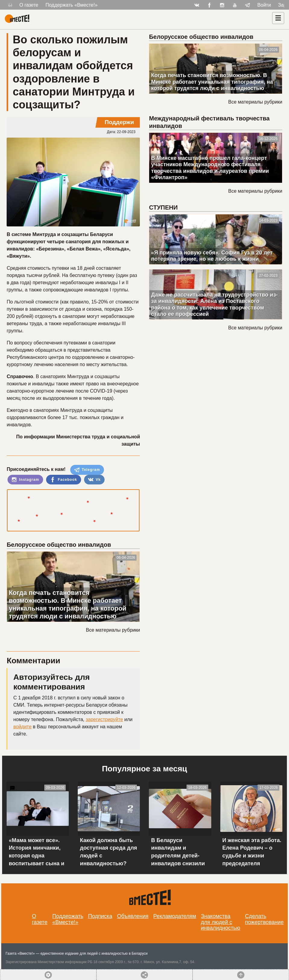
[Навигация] (278, 18)
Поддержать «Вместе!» (72, 5)
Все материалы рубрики (113, 630)
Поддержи (119, 122)
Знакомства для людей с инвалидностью (221, 922)
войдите (22, 727)
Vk (94, 480)
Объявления (133, 916)
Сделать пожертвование (264, 919)
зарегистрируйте (104, 719)
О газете (29, 5)
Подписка (100, 916)
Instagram (25, 480)
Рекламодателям (175, 916)
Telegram (87, 470)
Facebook (63, 480)
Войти (264, 5)
